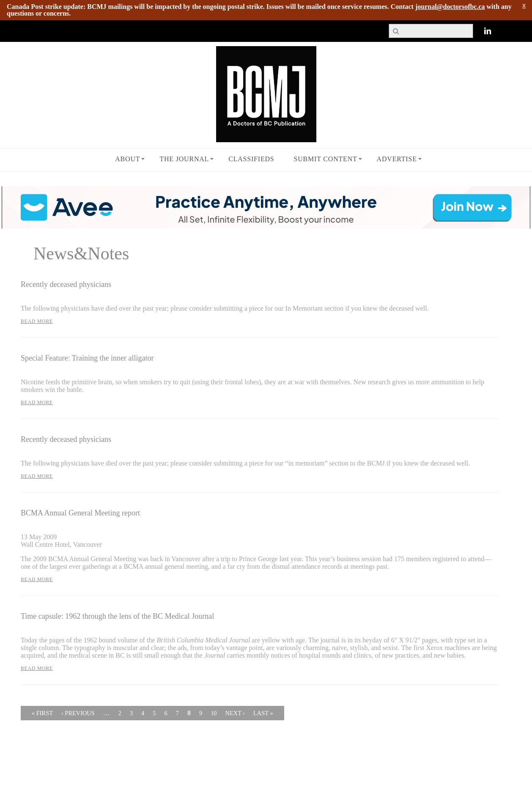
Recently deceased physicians (66, 284)
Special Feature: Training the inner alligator (87, 358)
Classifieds (251, 159)
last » (263, 713)
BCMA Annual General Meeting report (80, 513)
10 (214, 713)
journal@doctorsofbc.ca (450, 7)
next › (235, 713)
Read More (37, 321)
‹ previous (78, 713)
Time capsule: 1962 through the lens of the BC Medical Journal (117, 616)
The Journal (184, 159)
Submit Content (326, 159)
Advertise (397, 159)
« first (42, 713)
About (128, 159)
